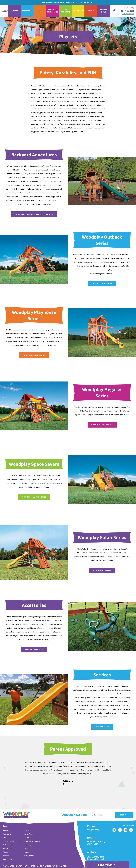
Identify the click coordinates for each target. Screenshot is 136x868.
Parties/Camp (78, 11)
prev (4, 768)
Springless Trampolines (53, 11)
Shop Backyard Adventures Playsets (44, 214)
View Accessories (44, 649)
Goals (40, 11)
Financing (27, 845)
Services (27, 838)
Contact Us (28, 848)
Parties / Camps (9, 848)
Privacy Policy (29, 856)
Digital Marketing (45, 866)
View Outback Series (112, 284)
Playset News (104, 11)
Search (26, 852)
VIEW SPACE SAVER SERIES (44, 497)
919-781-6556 (128, 11)
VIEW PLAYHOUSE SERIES (44, 355)
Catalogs (27, 830)
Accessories (27, 11)
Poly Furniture (65, 11)
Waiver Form (28, 834)
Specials (6, 856)
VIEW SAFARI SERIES (112, 570)
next (132, 768)
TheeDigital (61, 866)
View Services (112, 727)
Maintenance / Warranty (32, 841)
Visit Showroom (128, 14)
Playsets (14, 11)
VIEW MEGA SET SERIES (112, 425)
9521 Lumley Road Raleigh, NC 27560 (96, 858)
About (91, 11)
